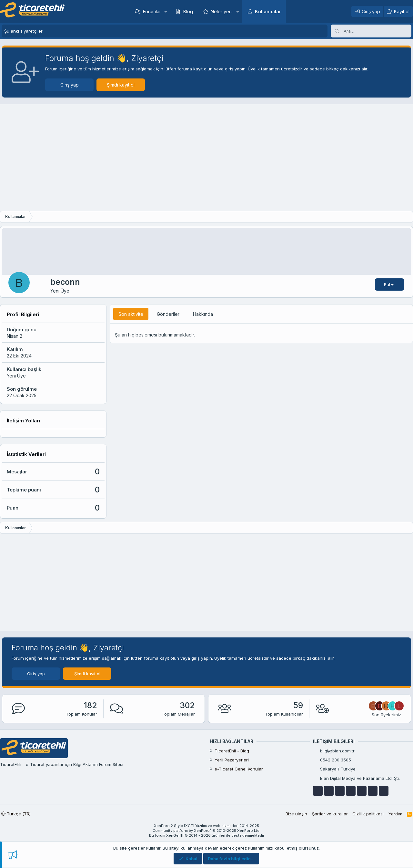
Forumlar (152, 11)
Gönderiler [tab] (168, 314)
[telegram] (351, 791)
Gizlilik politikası (368, 814)
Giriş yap (68, 85)
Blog (188, 11)
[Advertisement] (206, 159)
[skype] (362, 791)
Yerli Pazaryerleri (232, 760)
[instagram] (373, 791)
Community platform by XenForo (206, 831)
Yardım (395, 814)
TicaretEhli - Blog (232, 751)
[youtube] (329, 791)
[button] (166, 11)
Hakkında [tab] (203, 314)
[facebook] (318, 791)
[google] (340, 791)
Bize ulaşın (296, 814)
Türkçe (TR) (16, 814)
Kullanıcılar (268, 11)
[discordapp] (384, 791)
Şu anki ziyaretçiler (23, 31)
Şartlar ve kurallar (330, 814)
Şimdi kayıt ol (119, 85)
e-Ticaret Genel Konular (239, 769)
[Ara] (378, 31)
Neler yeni (222, 11)
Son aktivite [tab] (131, 314)
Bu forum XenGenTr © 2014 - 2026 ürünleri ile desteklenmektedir (207, 835)
